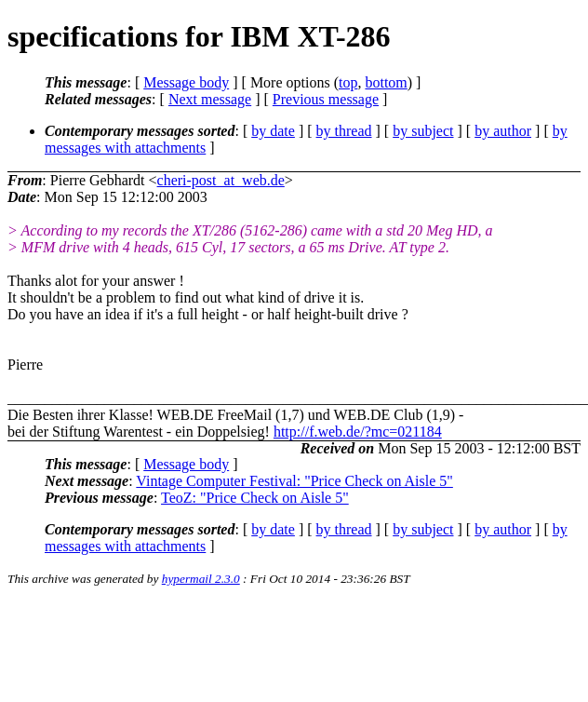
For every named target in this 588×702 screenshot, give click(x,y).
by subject (423, 131)
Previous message (326, 99)
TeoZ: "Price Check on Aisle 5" (255, 498)
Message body (186, 82)
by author (503, 131)
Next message (210, 99)
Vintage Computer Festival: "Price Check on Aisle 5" (294, 481)
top (348, 82)
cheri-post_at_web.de (221, 180)
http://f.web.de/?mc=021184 (358, 432)
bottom (386, 82)
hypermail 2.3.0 (201, 579)
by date (273, 131)
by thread (344, 131)
